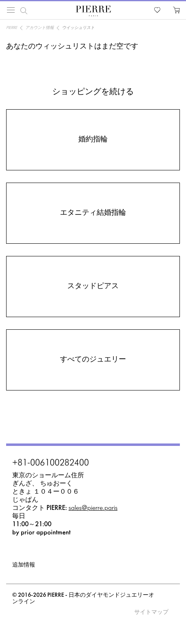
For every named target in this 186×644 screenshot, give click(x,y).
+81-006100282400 (51, 463)
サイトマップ (151, 612)
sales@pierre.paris (93, 508)
